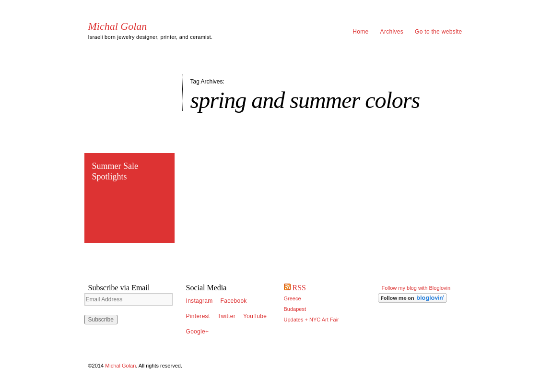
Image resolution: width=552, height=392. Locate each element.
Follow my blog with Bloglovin (416, 288)
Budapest (295, 309)
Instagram (200, 301)
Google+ (198, 332)
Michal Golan (118, 26)
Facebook (234, 301)
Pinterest (198, 316)
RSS (299, 288)
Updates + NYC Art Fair (311, 320)
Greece (293, 298)
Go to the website (439, 32)
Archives (392, 32)
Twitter (227, 316)
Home (360, 32)
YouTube (255, 316)
